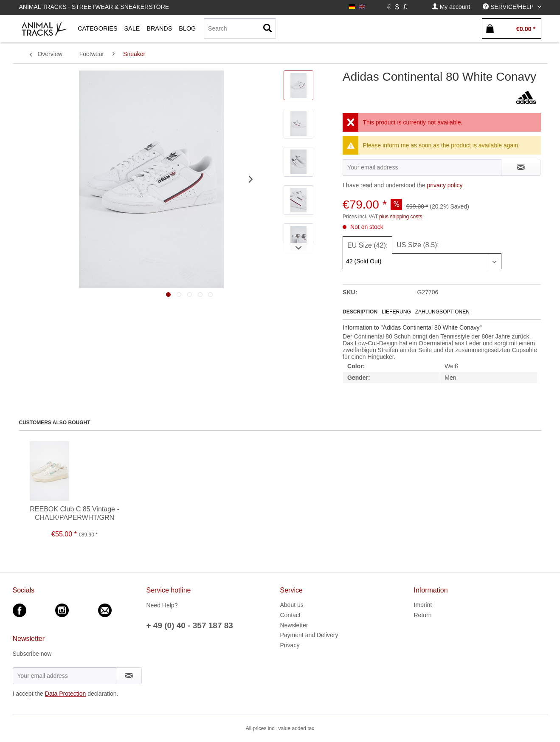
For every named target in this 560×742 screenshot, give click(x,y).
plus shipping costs (401, 217)
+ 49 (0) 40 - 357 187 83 (190, 625)
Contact (290, 615)
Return (423, 615)
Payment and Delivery (309, 635)
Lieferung (396, 312)
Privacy (290, 645)
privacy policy (445, 185)
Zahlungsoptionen (442, 312)
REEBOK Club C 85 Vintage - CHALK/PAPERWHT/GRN (74, 513)
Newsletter (294, 625)
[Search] (240, 28)
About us (292, 605)
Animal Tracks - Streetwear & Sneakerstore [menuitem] (94, 7)
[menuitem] (451, 7)
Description (360, 312)
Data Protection (66, 694)
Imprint (423, 605)
